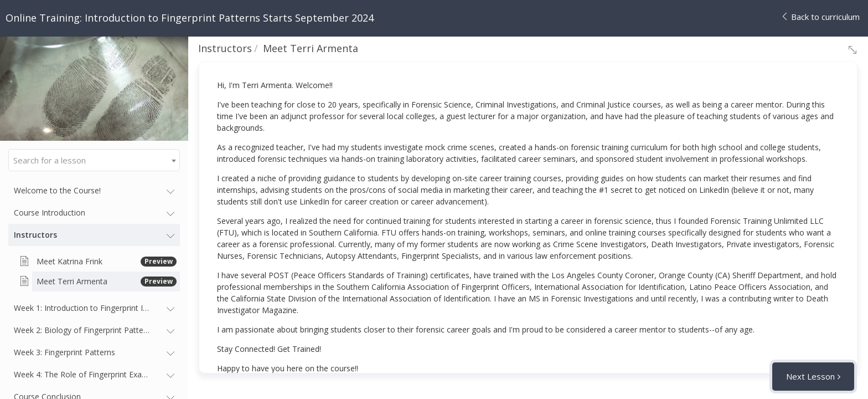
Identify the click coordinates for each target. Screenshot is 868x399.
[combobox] (94, 160)
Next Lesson (810, 376)
